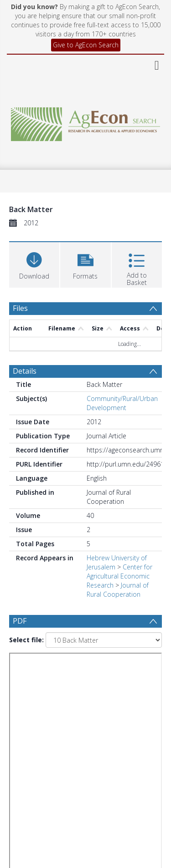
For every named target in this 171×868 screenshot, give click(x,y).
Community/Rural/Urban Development (122, 403)
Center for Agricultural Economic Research (119, 576)
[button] (85, 264)
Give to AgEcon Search (86, 45)
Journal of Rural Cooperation (118, 590)
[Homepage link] (86, 122)
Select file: (26, 640)
